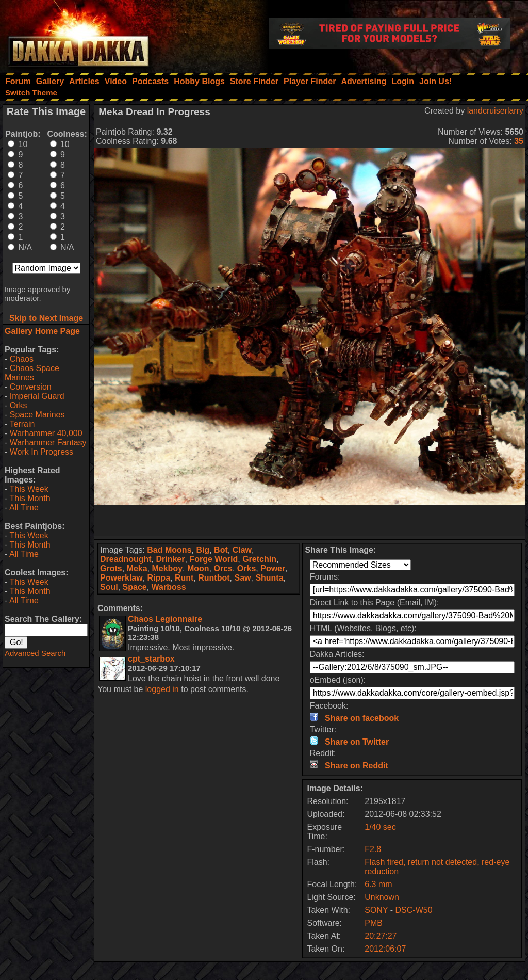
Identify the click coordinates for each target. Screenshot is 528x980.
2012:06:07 (385, 949)
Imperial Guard (37, 396)
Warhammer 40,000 (46, 433)
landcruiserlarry (495, 111)
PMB (374, 923)
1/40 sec (380, 827)
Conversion (31, 387)
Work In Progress (42, 452)
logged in (162, 689)
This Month (30, 498)
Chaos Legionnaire (165, 619)
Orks (19, 405)
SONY (376, 910)
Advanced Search (35, 653)
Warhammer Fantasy (48, 443)
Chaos (22, 359)
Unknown (382, 897)
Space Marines (37, 415)
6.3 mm (378, 884)
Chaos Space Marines (32, 373)
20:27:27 (381, 936)
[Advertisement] (310, 520)
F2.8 (373, 849)
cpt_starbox (151, 659)
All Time (24, 508)
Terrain (22, 424)
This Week (29, 489)
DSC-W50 (414, 910)
